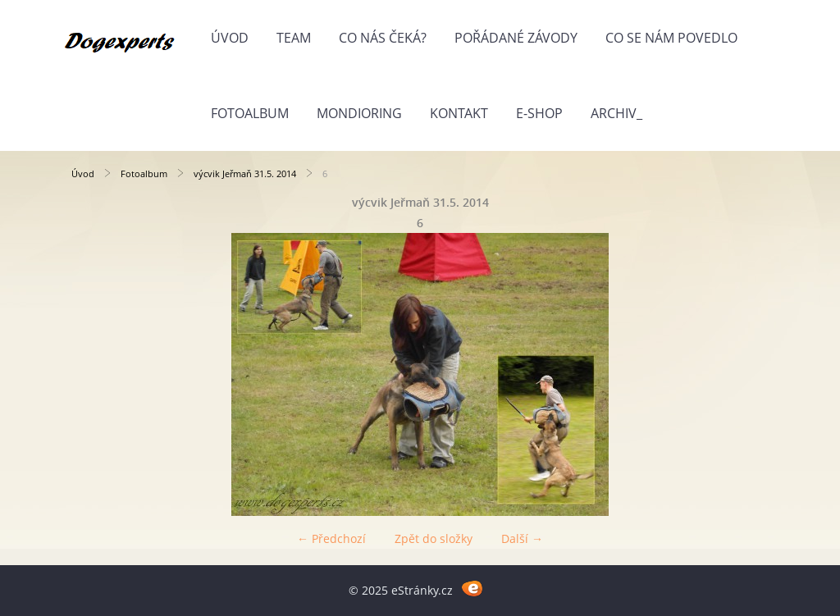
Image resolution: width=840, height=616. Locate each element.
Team (294, 38)
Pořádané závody (516, 38)
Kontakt (459, 113)
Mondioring (359, 113)
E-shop (539, 113)
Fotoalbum (250, 113)
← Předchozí (331, 538)
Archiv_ (616, 113)
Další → (522, 538)
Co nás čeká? (383, 38)
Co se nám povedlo (671, 38)
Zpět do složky (434, 538)
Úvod (230, 38)
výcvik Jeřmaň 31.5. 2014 (245, 173)
